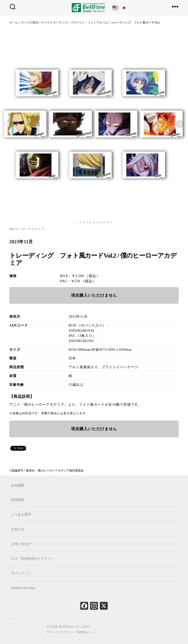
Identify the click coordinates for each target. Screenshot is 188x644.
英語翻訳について (87, 632)
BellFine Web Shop (23, 588)
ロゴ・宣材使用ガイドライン (32, 559)
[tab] (77, 223)
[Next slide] (180, 124)
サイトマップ (21, 573)
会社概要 (18, 485)
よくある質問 (21, 515)
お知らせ (18, 529)
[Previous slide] (8, 124)
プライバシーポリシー (60, 632)
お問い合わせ (21, 544)
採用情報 (18, 500)
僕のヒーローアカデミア (27, 229)
